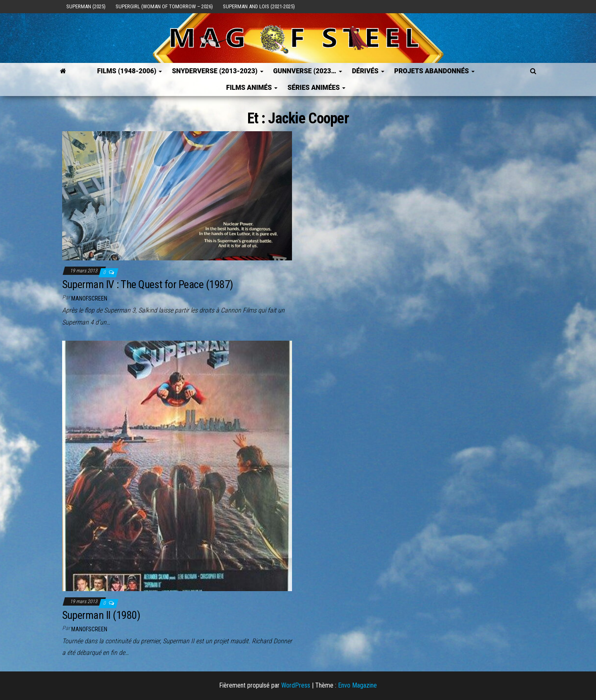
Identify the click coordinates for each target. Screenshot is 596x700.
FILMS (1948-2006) (129, 71)
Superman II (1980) (101, 615)
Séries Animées (316, 88)
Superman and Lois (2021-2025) (259, 6)
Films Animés (252, 88)
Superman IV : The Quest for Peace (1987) (148, 284)
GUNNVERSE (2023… (308, 71)
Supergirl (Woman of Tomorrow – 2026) (164, 6)
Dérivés (368, 71)
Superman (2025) (86, 6)
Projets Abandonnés (434, 71)
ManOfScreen (89, 298)
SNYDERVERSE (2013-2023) (217, 71)
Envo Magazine (357, 685)
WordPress (296, 685)
